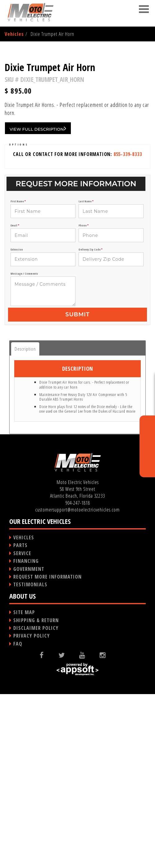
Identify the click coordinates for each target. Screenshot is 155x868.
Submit (77, 488)
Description (25, 523)
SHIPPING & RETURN (36, 794)
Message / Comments (24, 448)
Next (141, 131)
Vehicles (14, 34)
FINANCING (26, 735)
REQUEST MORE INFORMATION (47, 751)
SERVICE (22, 727)
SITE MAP (24, 786)
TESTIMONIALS (30, 758)
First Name (18, 375)
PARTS (20, 719)
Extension (17, 423)
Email (15, 399)
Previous (15, 131)
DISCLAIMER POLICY (36, 802)
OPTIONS (19, 318)
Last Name (86, 375)
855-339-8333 (128, 328)
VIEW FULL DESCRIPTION (38, 302)
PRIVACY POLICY (32, 810)
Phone (84, 399)
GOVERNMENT (29, 743)
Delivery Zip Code (90, 423)
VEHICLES (24, 711)
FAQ (18, 818)
